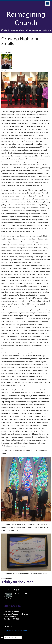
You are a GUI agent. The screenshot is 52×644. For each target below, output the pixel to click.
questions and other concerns (15, 631)
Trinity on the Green (18, 582)
